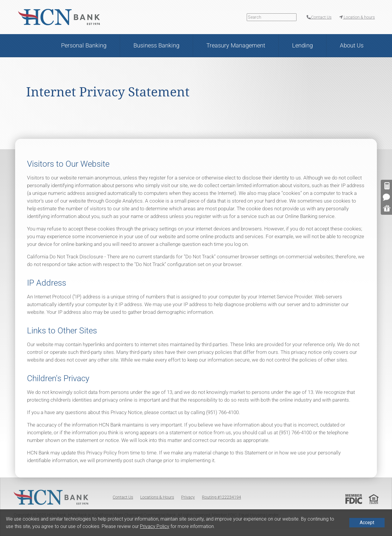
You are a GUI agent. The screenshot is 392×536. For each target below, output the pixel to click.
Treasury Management (236, 45)
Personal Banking (84, 45)
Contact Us (123, 497)
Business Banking (156, 45)
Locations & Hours (157, 497)
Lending (302, 45)
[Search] (272, 17)
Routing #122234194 (222, 497)
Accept (367, 523)
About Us (352, 45)
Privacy (188, 497)
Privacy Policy (155, 526)
